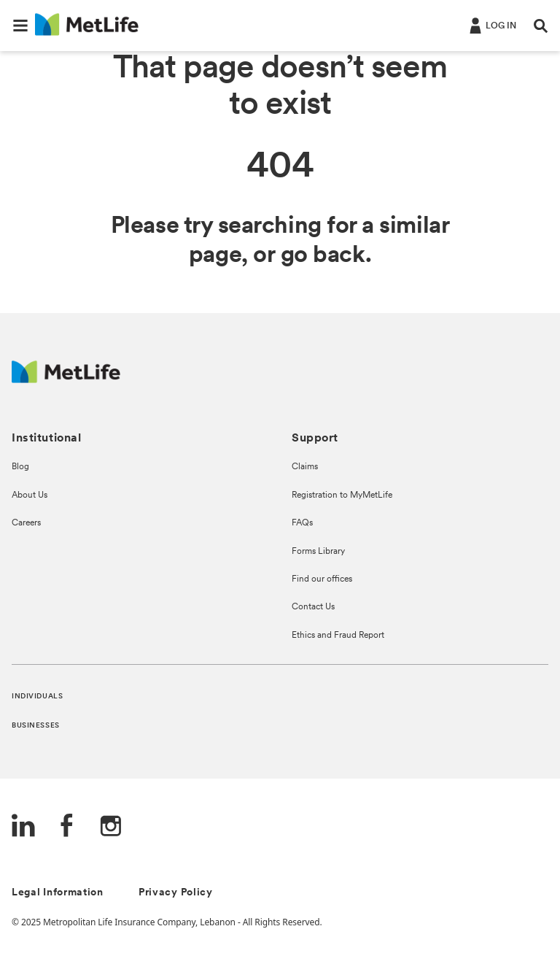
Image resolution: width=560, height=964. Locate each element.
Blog (20, 467)
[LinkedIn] (23, 827)
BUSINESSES (36, 726)
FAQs (302, 523)
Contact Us (313, 607)
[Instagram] (111, 827)
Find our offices (322, 579)
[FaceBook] (67, 827)
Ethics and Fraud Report (338, 636)
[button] (20, 26)
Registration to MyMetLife (342, 496)
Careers (26, 523)
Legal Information (58, 893)
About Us (30, 496)
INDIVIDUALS (37, 697)
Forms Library (318, 552)
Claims (305, 467)
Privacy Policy (176, 893)
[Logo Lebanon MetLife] (66, 379)
